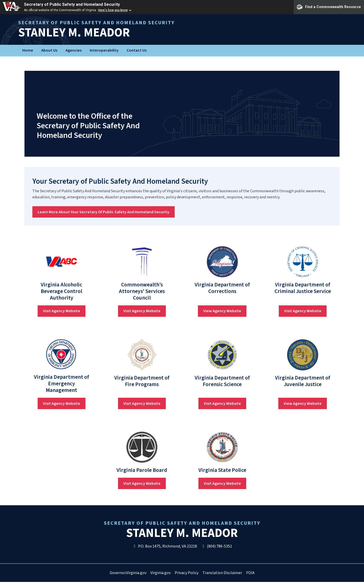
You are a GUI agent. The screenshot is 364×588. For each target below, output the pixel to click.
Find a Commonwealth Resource (329, 7)
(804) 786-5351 (217, 546)
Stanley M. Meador (140, 29)
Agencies (74, 50)
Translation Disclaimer (222, 573)
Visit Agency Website (62, 311)
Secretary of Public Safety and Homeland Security (72, 4)
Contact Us (137, 50)
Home (28, 50)
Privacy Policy (187, 573)
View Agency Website (222, 311)
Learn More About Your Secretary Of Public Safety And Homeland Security (104, 212)
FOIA (250, 573)
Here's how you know (113, 10)
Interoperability (104, 50)
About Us (49, 50)
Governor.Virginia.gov (128, 573)
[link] (61, 262)
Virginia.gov (161, 573)
